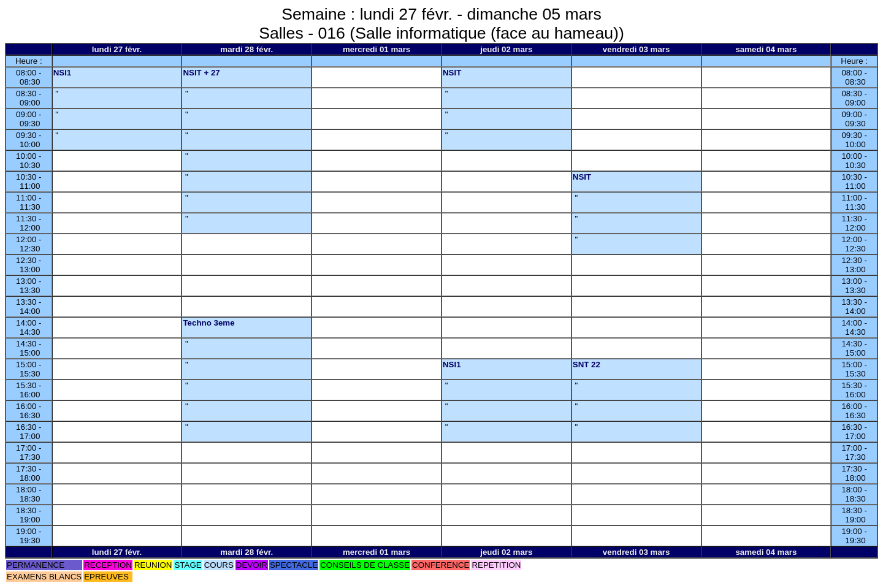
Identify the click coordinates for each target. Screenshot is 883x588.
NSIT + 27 (201, 73)
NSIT (452, 73)
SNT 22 (587, 365)
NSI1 (63, 73)
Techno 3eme (208, 323)
